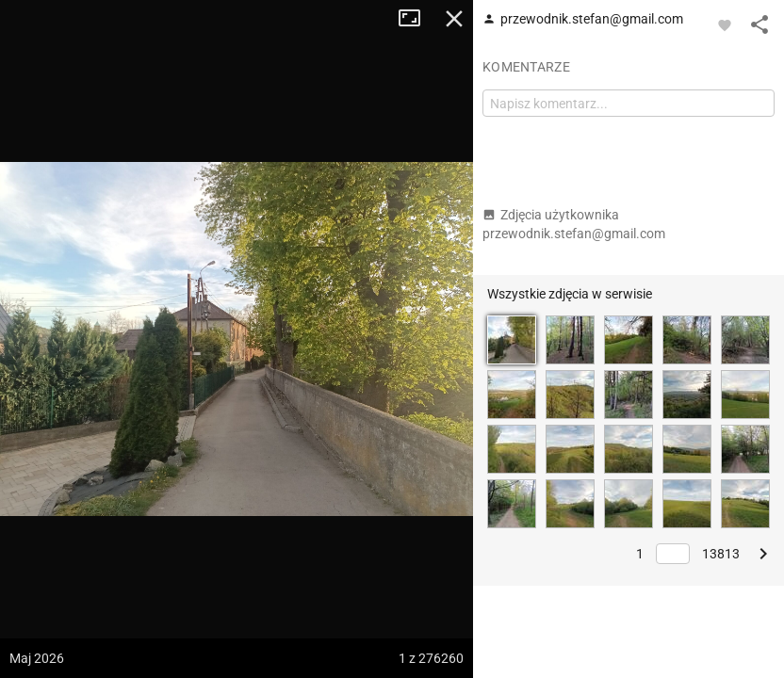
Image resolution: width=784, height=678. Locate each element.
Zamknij (454, 19)
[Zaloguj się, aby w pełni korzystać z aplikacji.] (725, 24)
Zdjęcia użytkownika (574, 224)
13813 (721, 554)
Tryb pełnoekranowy (416, 19)
